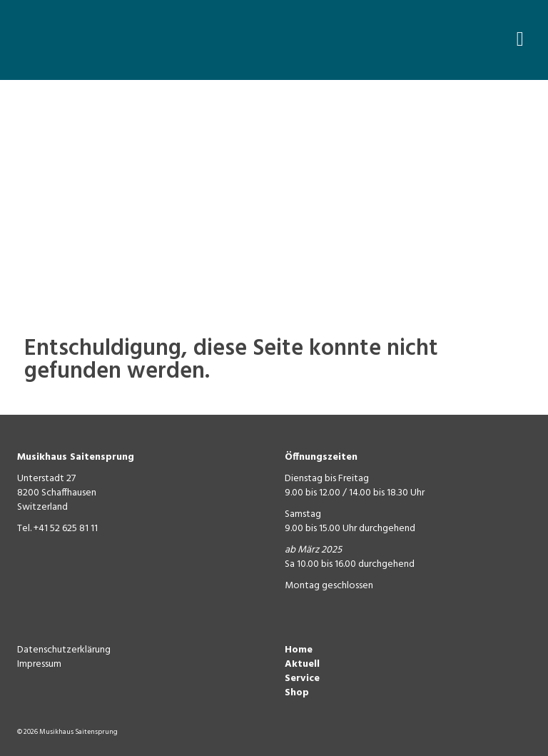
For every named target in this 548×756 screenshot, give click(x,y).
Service (302, 679)
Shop (297, 693)
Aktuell (302, 664)
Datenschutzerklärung (64, 650)
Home (299, 650)
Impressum (39, 664)
